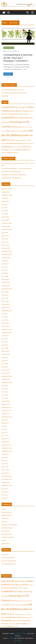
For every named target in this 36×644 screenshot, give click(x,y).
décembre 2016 (7, 445)
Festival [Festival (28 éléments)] (13, 122)
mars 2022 (5, 298)
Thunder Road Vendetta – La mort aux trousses (17, 168)
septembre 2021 (7, 311)
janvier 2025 (5, 220)
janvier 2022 (5, 304)
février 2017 (5, 439)
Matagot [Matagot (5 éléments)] (4, 144)
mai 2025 (4, 208)
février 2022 (5, 301)
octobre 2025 (6, 192)
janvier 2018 (5, 404)
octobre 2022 (6, 286)
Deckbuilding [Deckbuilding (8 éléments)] (28, 118)
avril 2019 (5, 364)
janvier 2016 (5, 473)
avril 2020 (5, 345)
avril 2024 (5, 239)
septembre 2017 (7, 417)
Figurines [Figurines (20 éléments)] (22, 122)
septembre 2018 (7, 382)
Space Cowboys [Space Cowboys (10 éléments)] (22, 150)
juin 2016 (5, 457)
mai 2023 (4, 270)
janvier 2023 (5, 283)
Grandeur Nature (9, 48)
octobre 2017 (6, 414)
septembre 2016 (7, 451)
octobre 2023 (6, 258)
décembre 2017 (7, 407)
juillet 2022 (5, 292)
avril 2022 (5, 295)
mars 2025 (5, 214)
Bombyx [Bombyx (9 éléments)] (13, 111)
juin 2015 (5, 495)
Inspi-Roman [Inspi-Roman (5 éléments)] (19, 131)
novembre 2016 (7, 448)
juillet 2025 (5, 201)
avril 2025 (5, 211)
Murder (4, 540)
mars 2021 (5, 320)
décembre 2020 (7, 329)
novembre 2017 (7, 411)
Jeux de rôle (5, 531)
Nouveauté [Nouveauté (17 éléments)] (6, 146)
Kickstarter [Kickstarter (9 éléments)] (11, 140)
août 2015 (5, 489)
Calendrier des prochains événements (14, 175)
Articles (4, 509)
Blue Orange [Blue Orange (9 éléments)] (20, 107)
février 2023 (5, 279)
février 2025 (5, 217)
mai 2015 (4, 498)
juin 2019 (5, 357)
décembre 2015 (7, 476)
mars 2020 (5, 348)
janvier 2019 (5, 373)
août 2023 (5, 261)
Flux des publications (8, 558)
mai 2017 (4, 429)
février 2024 (5, 245)
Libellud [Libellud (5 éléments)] (17, 140)
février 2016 (5, 470)
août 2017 (5, 420)
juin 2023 (5, 267)
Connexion (5, 555)
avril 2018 (5, 395)
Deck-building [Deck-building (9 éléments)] (19, 118)
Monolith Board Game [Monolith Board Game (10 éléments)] (15, 143)
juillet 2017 (5, 423)
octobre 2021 (6, 308)
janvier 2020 (5, 354)
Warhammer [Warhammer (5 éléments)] (15, 153)
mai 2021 (4, 314)
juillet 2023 (5, 264)
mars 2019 (5, 367)
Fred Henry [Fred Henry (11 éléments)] (15, 127)
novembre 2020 (7, 333)
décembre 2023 (7, 251)
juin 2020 (5, 339)
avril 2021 (5, 317)
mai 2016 (4, 461)
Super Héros (6, 543)
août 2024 (5, 233)
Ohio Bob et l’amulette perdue (11, 172)
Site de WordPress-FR (8, 564)
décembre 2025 (7, 189)
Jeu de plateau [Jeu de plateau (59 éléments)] (11, 135)
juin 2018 (5, 389)
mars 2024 (5, 242)
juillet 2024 (5, 236)
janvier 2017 (5, 442)
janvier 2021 (5, 326)
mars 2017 (5, 436)
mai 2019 (4, 361)
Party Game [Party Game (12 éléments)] (26, 147)
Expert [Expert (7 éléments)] (7, 122)
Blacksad (17, 51)
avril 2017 (5, 432)
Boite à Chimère (7, 515)
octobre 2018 (6, 379)
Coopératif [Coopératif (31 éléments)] (7, 117)
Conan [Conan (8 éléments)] (21, 114)
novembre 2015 (7, 479)
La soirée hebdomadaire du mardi (13, 90)
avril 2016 (5, 464)
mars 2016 (5, 467)
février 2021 (5, 323)
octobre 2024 (6, 226)
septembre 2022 (7, 289)
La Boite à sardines (8, 537)
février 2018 (5, 401)
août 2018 (5, 386)
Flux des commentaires (9, 561)
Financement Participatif (9, 525)
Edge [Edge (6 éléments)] (3, 122)
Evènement (5, 518)
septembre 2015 (7, 486)
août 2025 (5, 198)
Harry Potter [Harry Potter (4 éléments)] (25, 127)
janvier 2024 (5, 248)
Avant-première (7, 512)
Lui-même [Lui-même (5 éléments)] (28, 140)
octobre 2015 (6, 482)
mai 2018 (4, 392)
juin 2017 (5, 426)
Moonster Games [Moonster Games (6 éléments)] (28, 144)
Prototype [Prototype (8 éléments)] (5, 150)
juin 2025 (5, 204)
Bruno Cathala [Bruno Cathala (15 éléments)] (22, 111)
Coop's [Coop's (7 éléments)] (26, 114)
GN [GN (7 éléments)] (21, 127)
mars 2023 (5, 276)
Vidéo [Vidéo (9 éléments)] (9, 152)
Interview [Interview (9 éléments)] (26, 131)
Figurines (5, 522)
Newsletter (5, 96)
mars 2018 (5, 398)
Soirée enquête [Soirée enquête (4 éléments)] (12, 150)
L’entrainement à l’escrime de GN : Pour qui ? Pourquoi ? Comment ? (18, 58)
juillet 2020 (5, 336)
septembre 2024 (7, 229)
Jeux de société (6, 534)
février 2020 (5, 351)
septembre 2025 (7, 195)
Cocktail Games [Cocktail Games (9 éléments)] (13, 114)
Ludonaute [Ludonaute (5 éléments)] (22, 140)
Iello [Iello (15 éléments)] (8, 131)
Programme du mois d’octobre (11, 178)
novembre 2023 (7, 254)
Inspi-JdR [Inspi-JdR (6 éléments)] (12, 131)
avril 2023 (5, 273)
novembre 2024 (7, 223)
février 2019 (5, 370)
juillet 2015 (5, 492)
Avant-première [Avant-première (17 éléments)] (8, 107)
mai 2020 (4, 342)
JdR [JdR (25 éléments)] (31, 131)
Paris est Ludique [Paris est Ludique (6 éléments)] (17, 147)
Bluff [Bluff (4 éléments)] (26, 108)
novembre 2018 (7, 376)
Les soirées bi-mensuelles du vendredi (14, 93)
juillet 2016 (5, 454)
